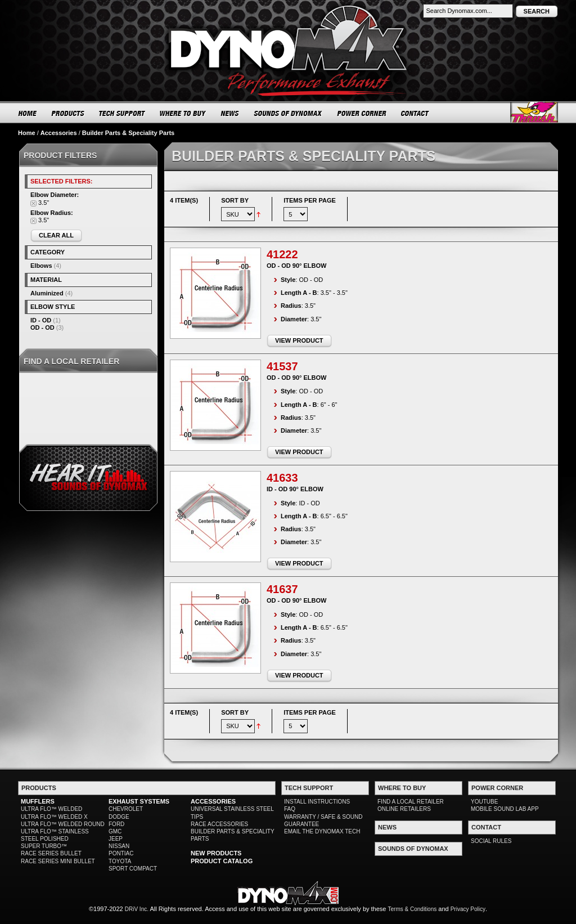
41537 (282, 366)
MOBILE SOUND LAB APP (505, 809)
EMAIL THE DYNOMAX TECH (322, 831)
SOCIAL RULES (491, 841)
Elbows (41, 266)
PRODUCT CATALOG (222, 861)
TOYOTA (120, 861)
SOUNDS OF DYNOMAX (288, 113)
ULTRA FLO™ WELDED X (54, 817)
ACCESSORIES (213, 801)
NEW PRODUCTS (216, 853)
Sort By (235, 200)
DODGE (119, 817)
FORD (116, 824)
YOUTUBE (484, 802)
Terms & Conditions (413, 909)
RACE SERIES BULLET (51, 853)
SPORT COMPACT (133, 869)
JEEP (116, 839)
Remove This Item (33, 203)
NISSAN (119, 846)
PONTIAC (121, 853)
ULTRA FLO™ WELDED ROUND (63, 824)
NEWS (230, 113)
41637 (282, 589)
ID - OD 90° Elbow (295, 489)
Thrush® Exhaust (534, 112)
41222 (282, 254)
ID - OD (41, 320)
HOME (28, 113)
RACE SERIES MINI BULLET (58, 861)
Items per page (310, 200)
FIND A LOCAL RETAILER (411, 802)
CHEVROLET (126, 809)
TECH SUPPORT (122, 113)
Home (27, 133)
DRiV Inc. (137, 909)
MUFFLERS (38, 801)
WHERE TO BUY (183, 113)
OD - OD (42, 328)
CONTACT (415, 113)
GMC (115, 831)
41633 (282, 478)
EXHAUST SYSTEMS (139, 801)
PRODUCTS (68, 113)
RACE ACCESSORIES (219, 824)
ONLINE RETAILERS (404, 809)
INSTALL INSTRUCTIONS (317, 802)
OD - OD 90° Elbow (296, 266)
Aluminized (47, 293)
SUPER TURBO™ (44, 846)
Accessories (59, 133)
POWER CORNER (362, 113)
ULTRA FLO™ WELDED (51, 809)
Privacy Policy (468, 909)
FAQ (290, 809)
